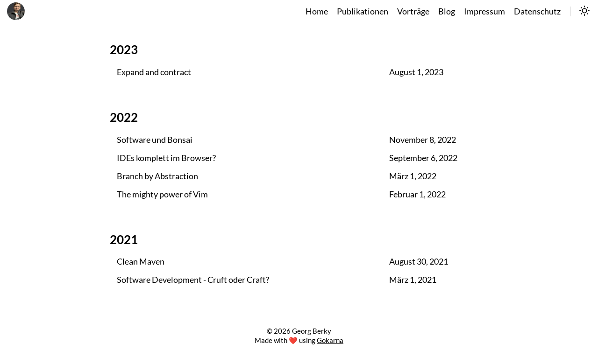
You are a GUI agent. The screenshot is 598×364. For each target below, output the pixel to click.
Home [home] (317, 11)
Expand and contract (154, 72)
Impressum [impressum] (484, 11)
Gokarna (330, 340)
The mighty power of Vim (162, 194)
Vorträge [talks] (413, 11)
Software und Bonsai (155, 140)
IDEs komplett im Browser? (166, 158)
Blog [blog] (447, 11)
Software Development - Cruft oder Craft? (193, 280)
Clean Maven (141, 262)
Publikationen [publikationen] (363, 11)
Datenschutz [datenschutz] (537, 11)
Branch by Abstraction (157, 176)
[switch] (584, 12)
